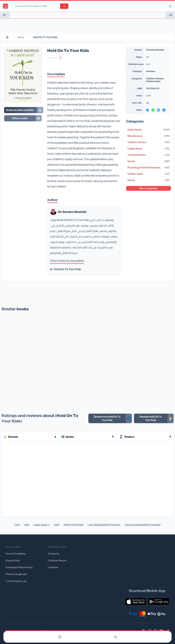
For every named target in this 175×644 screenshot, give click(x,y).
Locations (53, 567)
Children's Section (155, 79)
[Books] (60, 637)
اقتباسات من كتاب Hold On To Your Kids (143, 525)
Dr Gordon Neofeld (72, 212)
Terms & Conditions (16, 554)
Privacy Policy (13, 560)
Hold (57, 525)
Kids (27, 525)
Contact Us (54, 554)
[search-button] (64, 6)
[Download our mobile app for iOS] (136, 601)
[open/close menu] (170, 6)
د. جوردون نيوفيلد (42, 525)
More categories (149, 188)
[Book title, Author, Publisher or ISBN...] (37, 6)
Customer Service (57, 560)
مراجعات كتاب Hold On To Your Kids (104, 525)
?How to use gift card (16, 574)
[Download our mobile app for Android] (159, 601)
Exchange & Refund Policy (19, 567)
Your (17, 525)
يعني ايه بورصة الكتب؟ (16, 581)
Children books (153, 81)
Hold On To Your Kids (68, 269)
